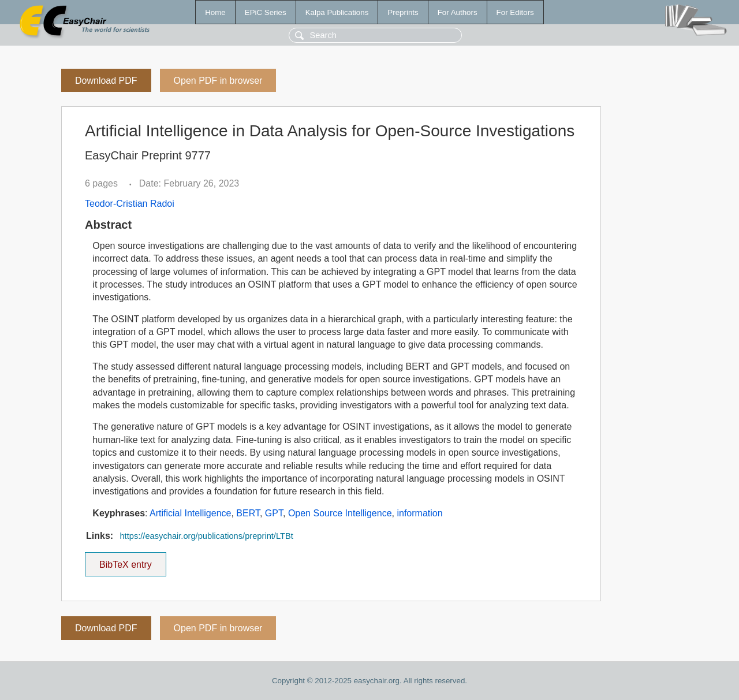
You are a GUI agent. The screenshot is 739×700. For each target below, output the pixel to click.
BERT (248, 513)
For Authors (458, 12)
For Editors (515, 12)
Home (215, 12)
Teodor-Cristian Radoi (130, 204)
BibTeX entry (125, 561)
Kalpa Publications (337, 12)
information (419, 513)
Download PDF (106, 81)
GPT (274, 513)
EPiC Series (266, 12)
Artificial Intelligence (190, 513)
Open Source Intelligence (340, 513)
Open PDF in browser (218, 81)
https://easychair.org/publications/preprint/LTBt (206, 536)
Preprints (403, 12)
